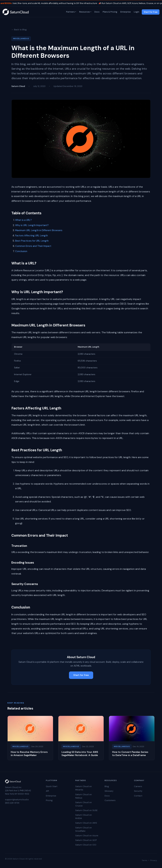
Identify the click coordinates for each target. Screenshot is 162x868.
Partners (70, 12)
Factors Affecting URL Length (31, 236)
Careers (138, 786)
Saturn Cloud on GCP (86, 840)
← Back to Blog (19, 30)
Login (136, 12)
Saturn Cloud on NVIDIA (84, 817)
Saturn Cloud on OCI (86, 845)
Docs (97, 12)
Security (138, 791)
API (47, 791)
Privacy (154, 860)
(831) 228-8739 (12, 803)
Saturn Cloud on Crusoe (84, 804)
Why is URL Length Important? (32, 225)
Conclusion (21, 251)
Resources (84, 12)
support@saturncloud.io (17, 800)
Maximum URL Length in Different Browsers (39, 230)
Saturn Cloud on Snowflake (84, 829)
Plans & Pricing (110, 12)
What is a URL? (23, 220)
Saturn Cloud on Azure (87, 836)
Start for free (151, 12)
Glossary (109, 791)
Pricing (49, 800)
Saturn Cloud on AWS (86, 823)
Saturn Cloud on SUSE (86, 810)
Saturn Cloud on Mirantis (84, 788)
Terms (145, 860)
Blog (107, 786)
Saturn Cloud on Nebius (84, 796)
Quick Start (52, 786)
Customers (110, 800)
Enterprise (125, 12)
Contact (138, 796)
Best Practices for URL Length (32, 241)
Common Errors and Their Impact (33, 246)
